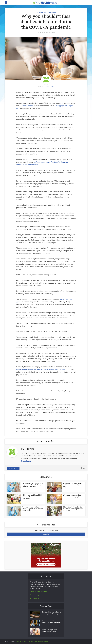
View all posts (13, 468)
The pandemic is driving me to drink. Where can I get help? (73, 485)
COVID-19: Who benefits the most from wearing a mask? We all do (73, 509)
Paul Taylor (52, 33)
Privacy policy (35, 598)
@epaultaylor (26, 461)
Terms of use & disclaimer (39, 592)
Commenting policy (36, 595)
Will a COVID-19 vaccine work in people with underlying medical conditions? (33, 485)
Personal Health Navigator (46, 12)
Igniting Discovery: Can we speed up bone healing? (52, 613)
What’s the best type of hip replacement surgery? (72, 496)
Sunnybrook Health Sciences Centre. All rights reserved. (32, 641)
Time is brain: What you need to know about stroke (51, 622)
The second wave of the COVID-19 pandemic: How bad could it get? (33, 509)
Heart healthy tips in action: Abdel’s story (50, 631)
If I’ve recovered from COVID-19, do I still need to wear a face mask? (33, 497)
